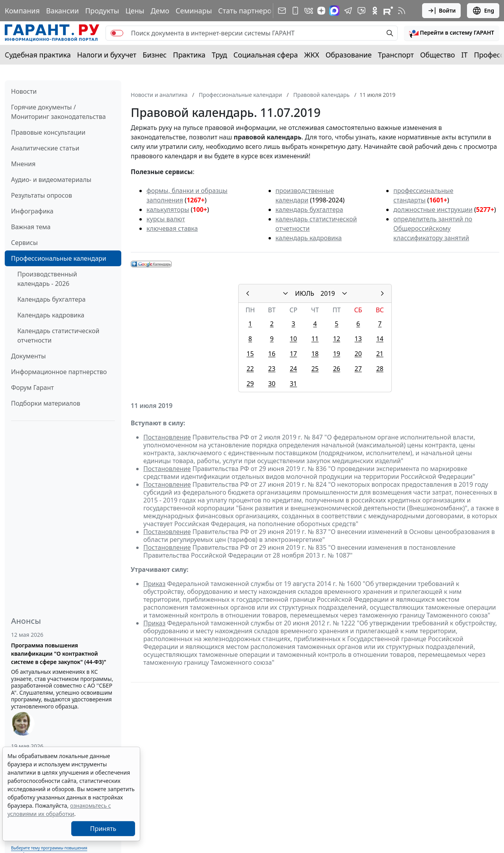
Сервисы (24, 243)
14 (380, 339)
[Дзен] (321, 11)
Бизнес (155, 55)
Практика (189, 55)
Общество (438, 55)
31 (293, 384)
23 (272, 369)
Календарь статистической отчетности (58, 336)
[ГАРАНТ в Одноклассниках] (375, 11)
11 (315, 339)
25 (315, 369)
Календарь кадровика (51, 315)
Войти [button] (442, 11)
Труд (220, 55)
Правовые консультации (48, 132)
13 (358, 339)
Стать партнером (247, 11)
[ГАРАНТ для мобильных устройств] (295, 11)
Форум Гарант (32, 388)
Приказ (154, 584)
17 (293, 354)
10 (293, 339)
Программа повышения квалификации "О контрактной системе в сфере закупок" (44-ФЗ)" (59, 654)
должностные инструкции (433, 210)
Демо (160, 11)
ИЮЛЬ (305, 293)
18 (315, 354)
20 (358, 354)
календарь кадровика (309, 238)
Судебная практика (38, 55)
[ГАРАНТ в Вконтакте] (309, 11)
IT (465, 55)
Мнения (23, 164)
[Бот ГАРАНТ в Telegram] (361, 11)
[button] (452, 33)
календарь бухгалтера (309, 210)
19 (337, 354)
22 (250, 369)
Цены (135, 11)
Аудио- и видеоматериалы (51, 180)
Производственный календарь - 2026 (47, 279)
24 (293, 369)
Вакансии (62, 11)
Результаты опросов (42, 195)
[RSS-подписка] (402, 11)
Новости (24, 91)
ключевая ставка (172, 228)
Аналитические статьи (45, 148)
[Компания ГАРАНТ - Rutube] (388, 11)
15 (250, 354)
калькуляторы (168, 210)
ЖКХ (312, 55)
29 (250, 384)
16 (272, 354)
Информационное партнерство (59, 372)
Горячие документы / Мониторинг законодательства (58, 112)
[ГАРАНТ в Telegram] (348, 11)
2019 (328, 293)
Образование (349, 55)
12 (337, 339)
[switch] (117, 33)
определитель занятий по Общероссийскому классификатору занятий (433, 228)
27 (358, 369)
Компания (22, 11)
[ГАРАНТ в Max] (334, 11)
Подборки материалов (46, 403)
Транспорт (396, 55)
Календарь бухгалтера (51, 299)
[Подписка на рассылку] (282, 11)
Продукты (102, 11)
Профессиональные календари (59, 258)
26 (337, 369)
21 (380, 354)
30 (272, 384)
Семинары (194, 11)
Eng (483, 11)
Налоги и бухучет (107, 55)
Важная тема (31, 227)
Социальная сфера (266, 55)
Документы (28, 356)
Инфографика (32, 211)
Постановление (167, 437)
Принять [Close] (103, 829)
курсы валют (166, 219)
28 (380, 369)
